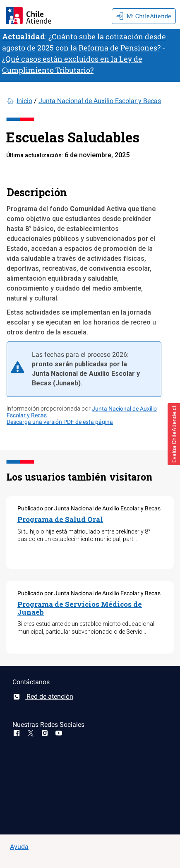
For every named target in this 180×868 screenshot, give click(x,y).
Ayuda (19, 847)
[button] (174, 434)
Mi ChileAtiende (144, 16)
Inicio (24, 101)
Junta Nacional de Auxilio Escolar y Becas (100, 101)
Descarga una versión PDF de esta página (60, 422)
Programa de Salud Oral (60, 519)
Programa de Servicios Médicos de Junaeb (80, 608)
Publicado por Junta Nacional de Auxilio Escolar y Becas (89, 508)
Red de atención (43, 696)
